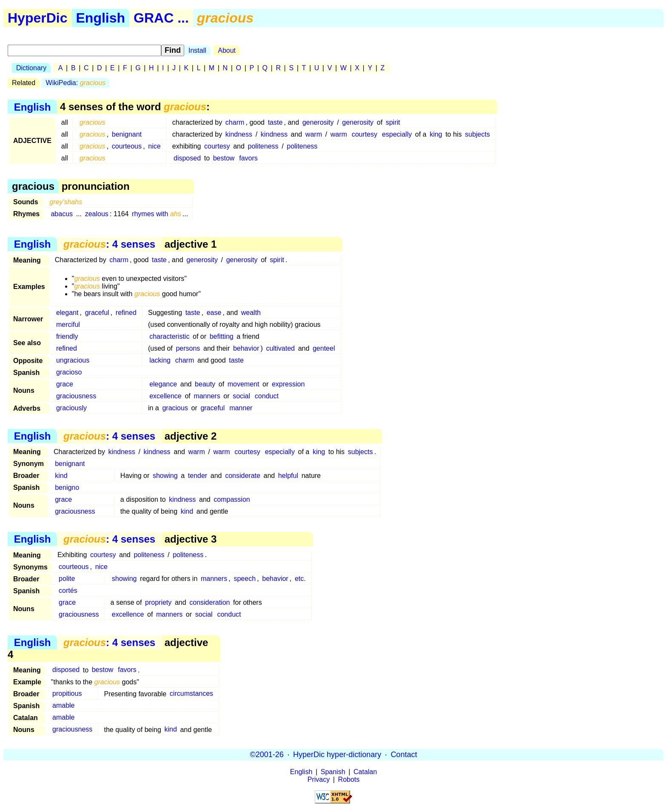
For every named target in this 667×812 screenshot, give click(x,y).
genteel (324, 348)
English (101, 18)
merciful (68, 325)
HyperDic (38, 18)
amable (63, 706)
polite (67, 579)
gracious (175, 408)
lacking (160, 360)
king (436, 134)
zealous (97, 214)
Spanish (333, 772)
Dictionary (31, 68)
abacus (62, 214)
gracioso (69, 372)
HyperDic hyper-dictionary (337, 755)
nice (154, 146)
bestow (224, 158)
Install (197, 50)
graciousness (76, 396)
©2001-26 (267, 755)
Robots (349, 779)
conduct (267, 396)
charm (235, 122)
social (241, 396)
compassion (232, 499)
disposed (187, 158)
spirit (393, 122)
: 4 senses (109, 244)
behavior (246, 348)
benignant (127, 134)
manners (207, 396)
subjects (477, 134)
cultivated (280, 348)
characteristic (169, 336)
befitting (222, 336)
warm (314, 134)
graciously (71, 408)
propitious (67, 694)
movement (244, 384)
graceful (97, 313)
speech (245, 579)
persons (188, 348)
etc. (300, 579)
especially (397, 134)
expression (288, 384)
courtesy (365, 134)
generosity (318, 122)
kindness (239, 134)
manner (241, 408)
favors (248, 158)
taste (275, 122)
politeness (263, 146)
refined (126, 313)
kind (61, 476)
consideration (210, 602)
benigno (67, 487)
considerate (243, 476)
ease (214, 313)
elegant (67, 313)
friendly (67, 336)
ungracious (73, 360)
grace (65, 384)
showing (165, 476)
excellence (165, 396)
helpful (288, 476)
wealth (251, 313)
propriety (158, 602)
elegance (163, 384)
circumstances (191, 694)
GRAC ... (161, 18)
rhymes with (157, 214)
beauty (205, 384)
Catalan (365, 772)
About (227, 50)
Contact (404, 755)
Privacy (319, 779)
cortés (68, 590)
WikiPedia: (76, 83)
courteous (127, 146)
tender (198, 476)
